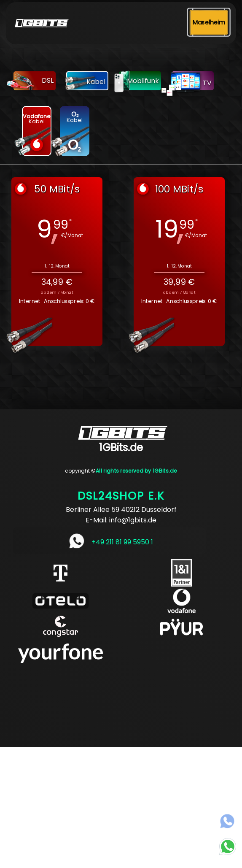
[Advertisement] (121, 806)
